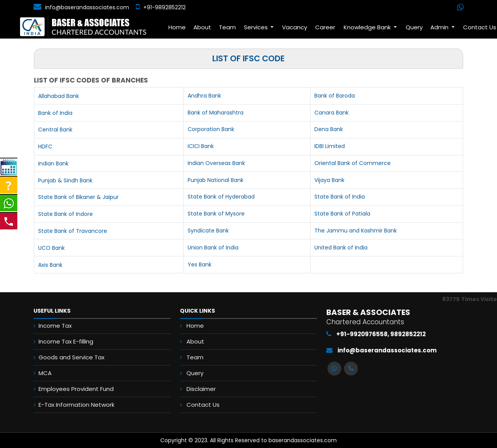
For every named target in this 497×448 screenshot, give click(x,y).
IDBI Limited (330, 146)
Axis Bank (50, 265)
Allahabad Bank (59, 96)
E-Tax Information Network (76, 405)
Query (414, 27)
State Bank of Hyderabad (221, 197)
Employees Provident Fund (76, 389)
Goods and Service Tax (71, 357)
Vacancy (295, 27)
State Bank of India (340, 197)
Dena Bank (329, 129)
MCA (45, 373)
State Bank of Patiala (342, 214)
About (202, 27)
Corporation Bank (211, 129)
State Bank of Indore (65, 214)
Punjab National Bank (216, 180)
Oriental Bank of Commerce (353, 163)
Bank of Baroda (335, 96)
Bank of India (55, 113)
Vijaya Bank (329, 180)
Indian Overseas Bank (216, 163)
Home (177, 27)
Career (325, 27)
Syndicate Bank (208, 231)
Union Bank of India (213, 248)
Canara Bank (332, 113)
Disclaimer (201, 389)
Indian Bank (53, 163)
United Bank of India (341, 248)
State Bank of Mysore (216, 214)
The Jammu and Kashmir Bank (356, 231)
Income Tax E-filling (66, 341)
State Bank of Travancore (73, 231)
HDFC (45, 147)
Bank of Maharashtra (216, 113)
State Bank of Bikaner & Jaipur (78, 197)
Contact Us (203, 405)
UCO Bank (51, 248)
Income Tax (55, 326)
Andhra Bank (204, 96)
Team (227, 27)
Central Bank (55, 130)
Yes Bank (200, 264)
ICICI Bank (201, 146)
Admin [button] (440, 27)
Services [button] (257, 27)
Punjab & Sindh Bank (65, 180)
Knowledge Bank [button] (368, 27)
